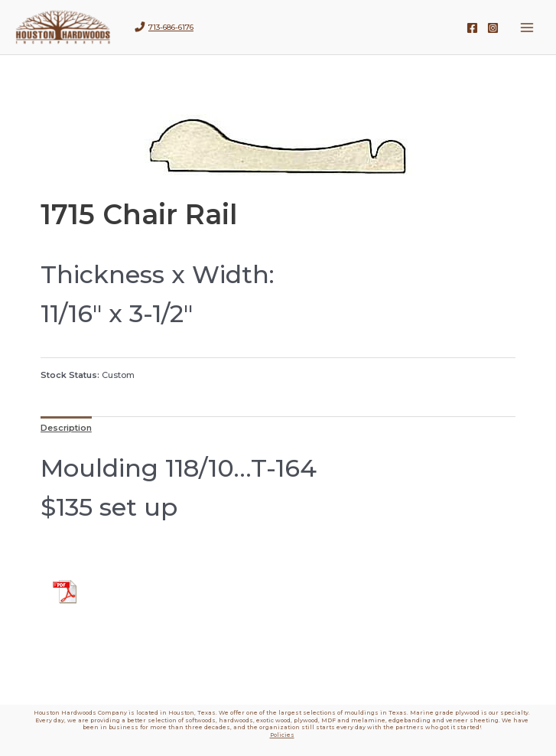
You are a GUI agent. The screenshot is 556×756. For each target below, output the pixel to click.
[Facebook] (472, 28)
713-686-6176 (171, 27)
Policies (282, 735)
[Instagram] (493, 28)
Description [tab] (66, 428)
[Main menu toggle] (527, 27)
